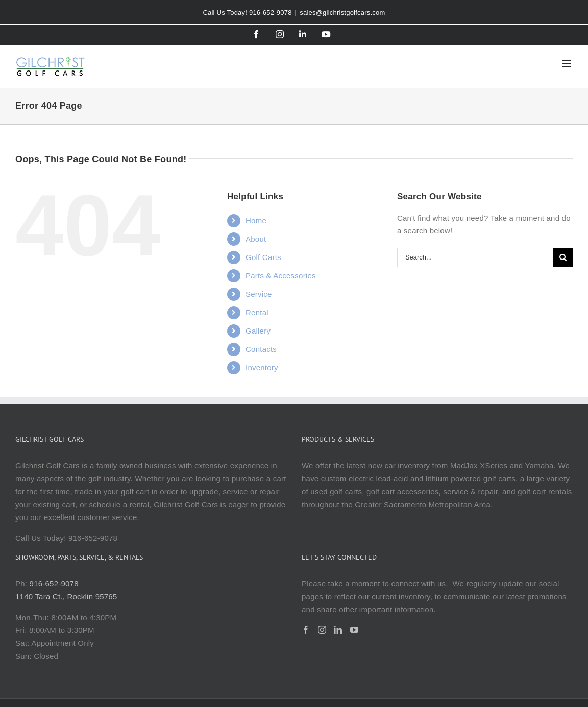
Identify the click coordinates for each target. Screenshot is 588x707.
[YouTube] (354, 630)
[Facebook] (306, 630)
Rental (257, 312)
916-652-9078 (54, 584)
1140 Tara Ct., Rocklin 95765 (66, 596)
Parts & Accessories (281, 276)
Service (259, 294)
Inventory (262, 368)
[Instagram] (322, 630)
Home (256, 220)
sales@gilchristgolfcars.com (342, 13)
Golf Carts (263, 257)
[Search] (563, 257)
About (256, 239)
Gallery (258, 331)
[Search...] (475, 257)
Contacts (261, 349)
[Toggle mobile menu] (567, 64)
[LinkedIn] (338, 630)
